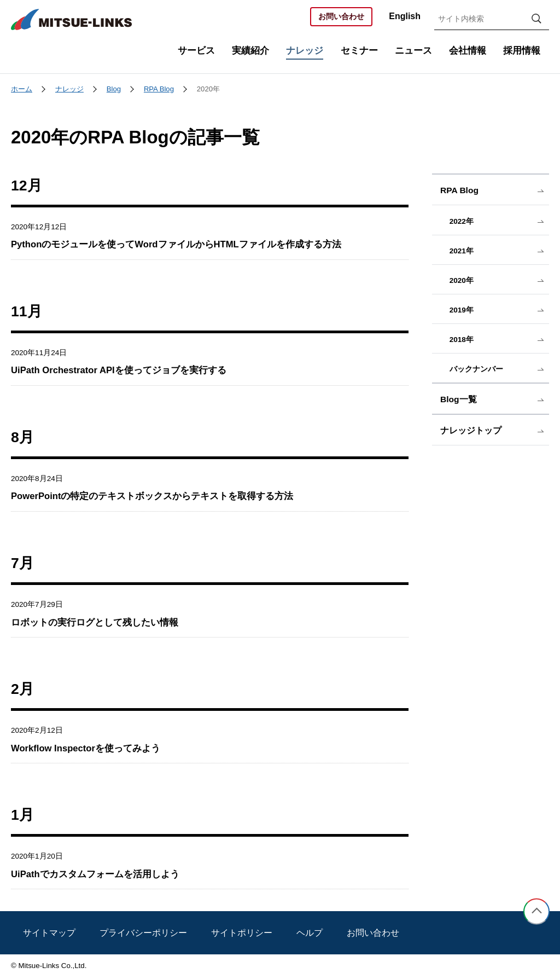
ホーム (22, 89)
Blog (114, 89)
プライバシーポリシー (143, 933)
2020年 (208, 89)
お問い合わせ (341, 16)
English (405, 16)
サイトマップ (49, 933)
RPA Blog (159, 89)
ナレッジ (69, 89)
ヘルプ (310, 933)
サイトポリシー (242, 933)
